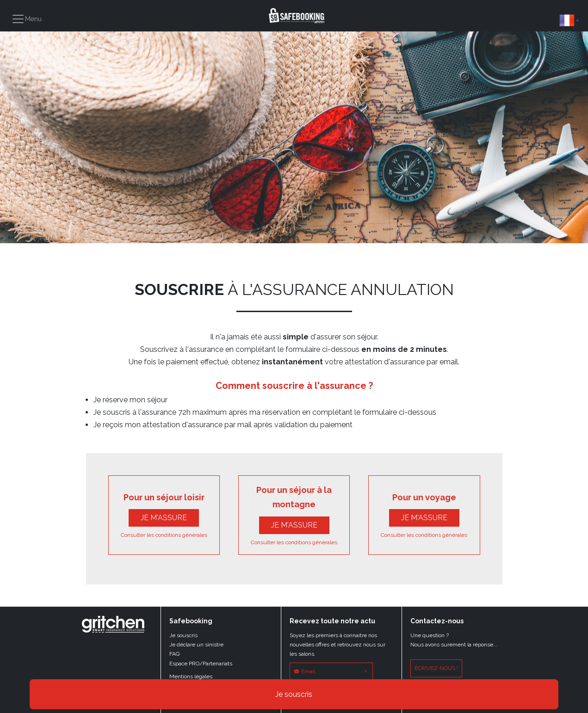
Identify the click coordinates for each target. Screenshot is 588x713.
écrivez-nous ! (436, 668)
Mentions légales (191, 676)
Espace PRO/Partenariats (201, 664)
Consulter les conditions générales (164, 535)
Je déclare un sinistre (196, 645)
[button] (569, 20)
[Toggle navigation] (26, 19)
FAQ (174, 654)
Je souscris (294, 694)
